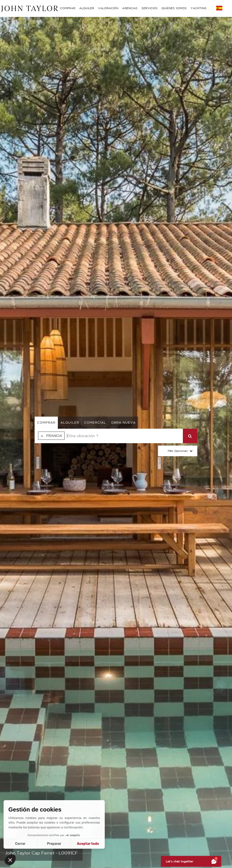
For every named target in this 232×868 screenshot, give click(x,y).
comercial (95, 423)
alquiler (70, 423)
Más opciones (178, 451)
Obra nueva (123, 423)
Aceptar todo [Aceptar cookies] (59, 844)
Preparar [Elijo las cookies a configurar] (25, 844)
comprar (46, 423)
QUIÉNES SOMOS (174, 8)
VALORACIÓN (108, 8)
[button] (10, 860)
